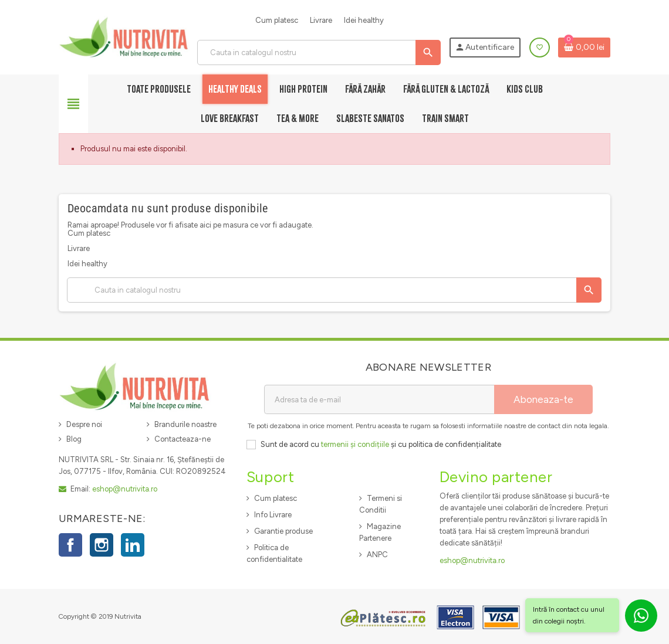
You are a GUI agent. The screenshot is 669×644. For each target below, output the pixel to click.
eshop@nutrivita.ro (125, 489)
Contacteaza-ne (183, 439)
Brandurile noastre (185, 424)
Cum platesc (277, 20)
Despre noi (84, 424)
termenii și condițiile (355, 444)
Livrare (321, 20)
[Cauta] (319, 52)
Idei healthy (364, 20)
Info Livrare (273, 515)
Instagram (102, 545)
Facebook (70, 545)
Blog (74, 439)
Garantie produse (283, 531)
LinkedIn (133, 545)
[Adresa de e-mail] (379, 399)
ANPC (377, 555)
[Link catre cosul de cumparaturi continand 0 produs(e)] (584, 48)
